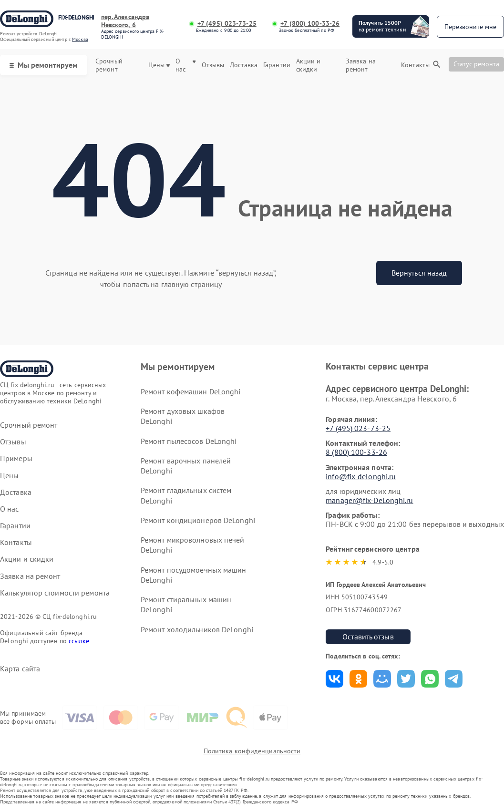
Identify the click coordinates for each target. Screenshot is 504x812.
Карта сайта (20, 669)
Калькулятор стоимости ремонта (55, 593)
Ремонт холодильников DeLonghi (197, 629)
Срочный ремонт (109, 65)
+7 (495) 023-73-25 (227, 24)
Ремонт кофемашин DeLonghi (191, 391)
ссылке (79, 641)
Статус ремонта (476, 64)
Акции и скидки (309, 65)
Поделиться (334, 679)
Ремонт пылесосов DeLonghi (189, 441)
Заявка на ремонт (361, 65)
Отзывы (213, 65)
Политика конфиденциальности (252, 751)
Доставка (244, 65)
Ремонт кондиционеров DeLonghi (198, 520)
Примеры (16, 458)
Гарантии (277, 65)
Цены (159, 65)
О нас (186, 65)
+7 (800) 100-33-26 (310, 24)
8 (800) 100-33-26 (356, 452)
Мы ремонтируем (44, 65)
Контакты (415, 65)
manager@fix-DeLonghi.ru (369, 500)
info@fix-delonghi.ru (361, 476)
